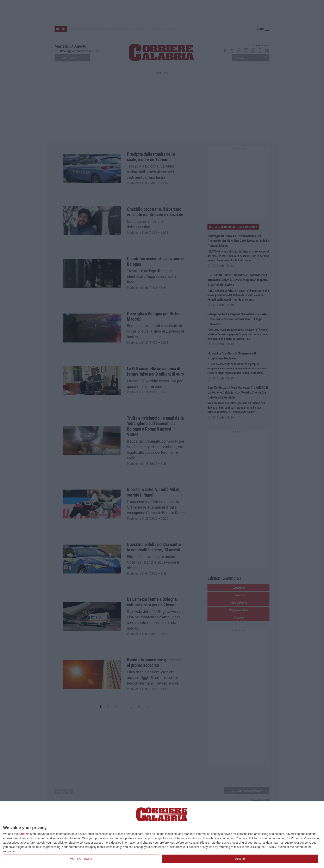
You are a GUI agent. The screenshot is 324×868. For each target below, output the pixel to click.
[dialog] (162, 835)
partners (24, 834)
